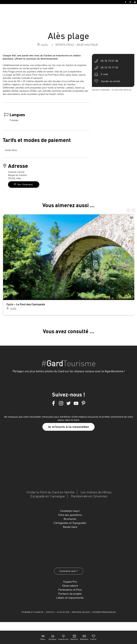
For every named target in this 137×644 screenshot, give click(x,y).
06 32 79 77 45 (109, 68)
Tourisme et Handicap (32, 612)
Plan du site (63, 612)
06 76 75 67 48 (109, 61)
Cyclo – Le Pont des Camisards (26, 304)
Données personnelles (104, 612)
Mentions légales (81, 612)
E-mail (104, 74)
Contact (50, 612)
